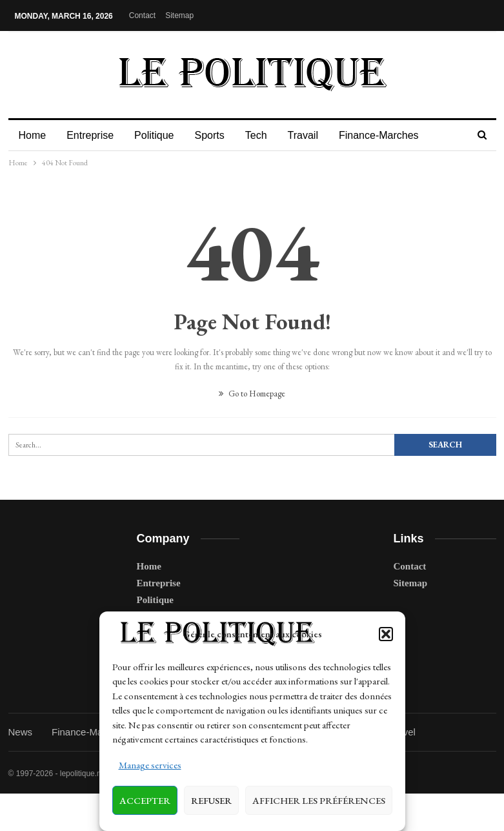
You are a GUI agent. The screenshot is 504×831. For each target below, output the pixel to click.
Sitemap (179, 15)
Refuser (211, 800)
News (21, 732)
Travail (313, 135)
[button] (386, 634)
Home (33, 135)
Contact (142, 15)
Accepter (145, 800)
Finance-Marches (390, 135)
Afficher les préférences (319, 800)
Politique (158, 135)
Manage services (150, 765)
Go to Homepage (252, 394)
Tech (264, 135)
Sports (215, 135)
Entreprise (92, 135)
